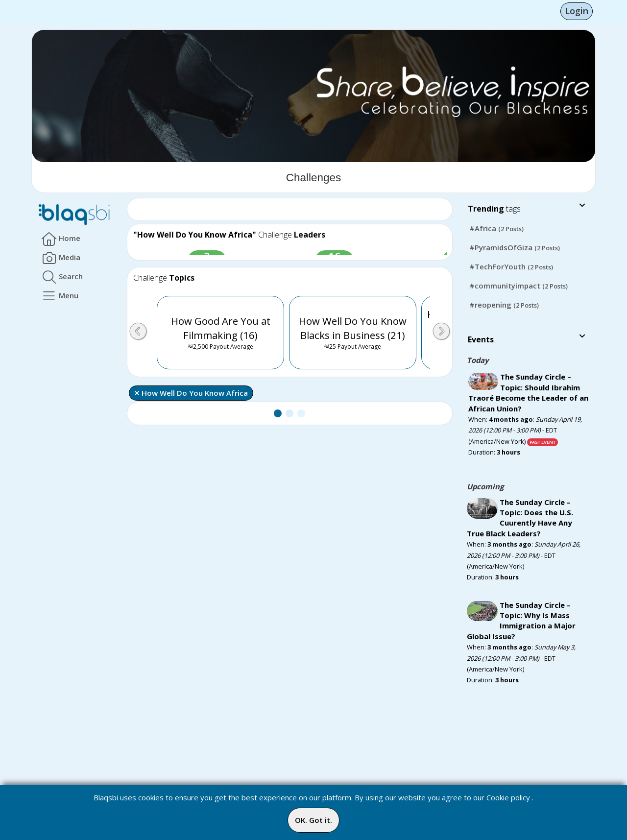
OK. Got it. (313, 820)
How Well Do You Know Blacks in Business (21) (353, 334)
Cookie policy (508, 797)
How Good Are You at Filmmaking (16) (220, 334)
